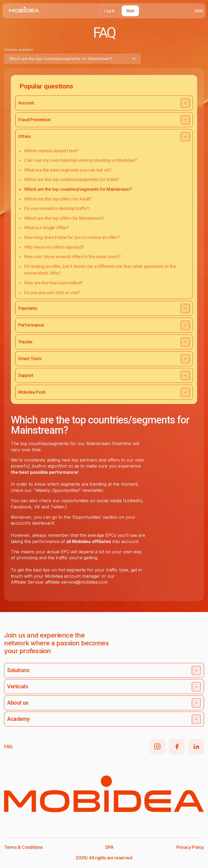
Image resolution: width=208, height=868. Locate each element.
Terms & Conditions (23, 847)
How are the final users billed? (53, 283)
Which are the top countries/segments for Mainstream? (78, 189)
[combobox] (72, 59)
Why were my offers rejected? (54, 247)
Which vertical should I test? (51, 151)
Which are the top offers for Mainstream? (64, 218)
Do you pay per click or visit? (52, 292)
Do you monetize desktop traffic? (57, 208)
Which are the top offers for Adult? (58, 199)
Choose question (19, 50)
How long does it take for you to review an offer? (72, 237)
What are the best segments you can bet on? (68, 170)
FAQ (8, 747)
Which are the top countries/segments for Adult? (72, 179)
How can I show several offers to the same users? (72, 257)
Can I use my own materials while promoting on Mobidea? (81, 160)
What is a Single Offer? (46, 228)
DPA (110, 847)
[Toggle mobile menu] (199, 11)
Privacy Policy (190, 847)
